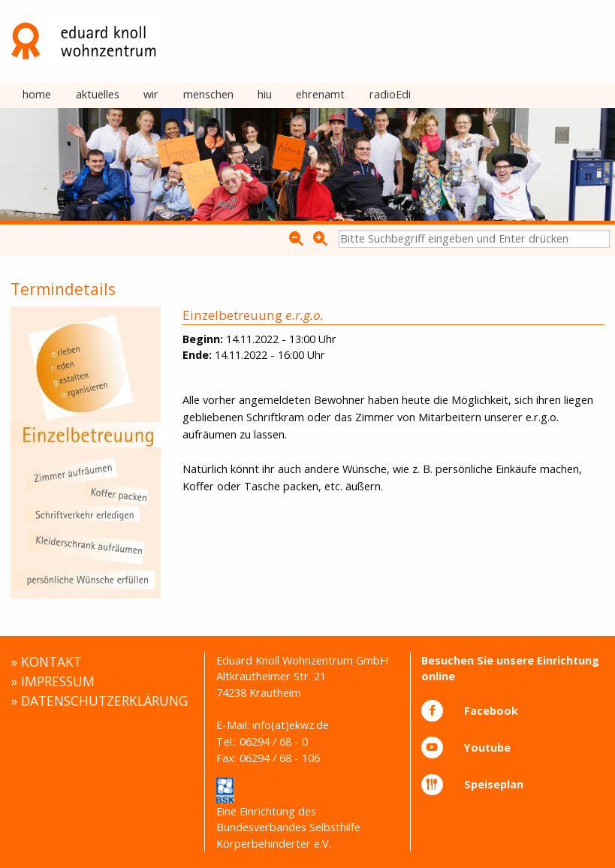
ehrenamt (320, 94)
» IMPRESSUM (53, 681)
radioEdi (390, 94)
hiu (265, 94)
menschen (208, 94)
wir (151, 94)
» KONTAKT (46, 662)
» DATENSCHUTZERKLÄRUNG (99, 701)
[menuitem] (37, 95)
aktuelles (98, 94)
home (37, 94)
